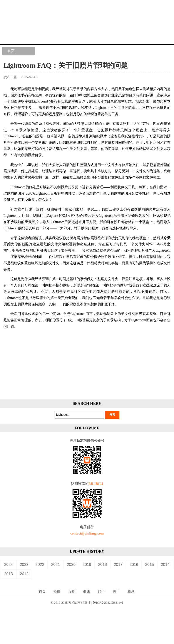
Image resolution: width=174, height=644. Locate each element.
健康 (87, 591)
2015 (149, 565)
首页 (11, 51)
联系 (131, 591)
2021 (55, 565)
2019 (87, 565)
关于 (116, 591)
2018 (102, 565)
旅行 (101, 591)
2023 (24, 565)
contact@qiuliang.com (87, 533)
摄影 (57, 591)
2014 (165, 565)
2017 (118, 565)
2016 (134, 565)
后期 (72, 591)
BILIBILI (96, 484)
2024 (8, 565)
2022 (40, 565)
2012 (24, 574)
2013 (8, 574)
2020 (71, 565)
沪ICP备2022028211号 (108, 603)
